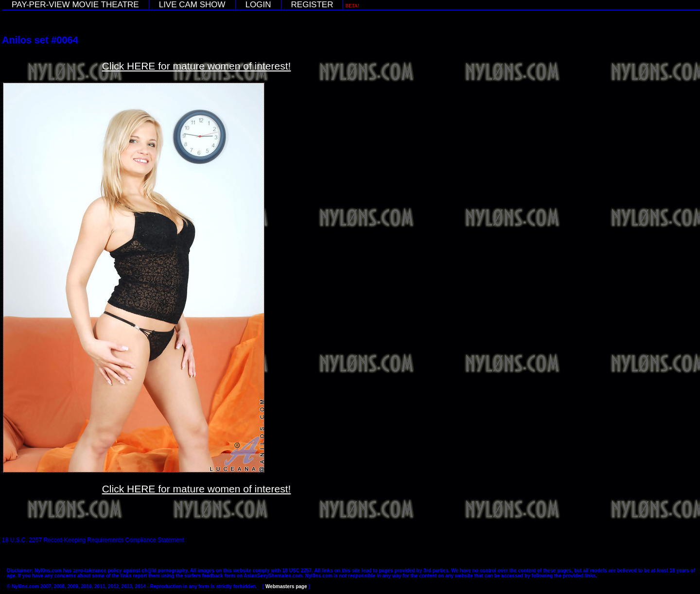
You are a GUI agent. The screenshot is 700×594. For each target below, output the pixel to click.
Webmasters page (286, 586)
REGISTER (312, 5)
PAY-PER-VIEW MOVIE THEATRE (75, 5)
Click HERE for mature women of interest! (197, 66)
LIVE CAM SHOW (192, 5)
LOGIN (258, 5)
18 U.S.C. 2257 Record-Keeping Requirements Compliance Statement (93, 540)
